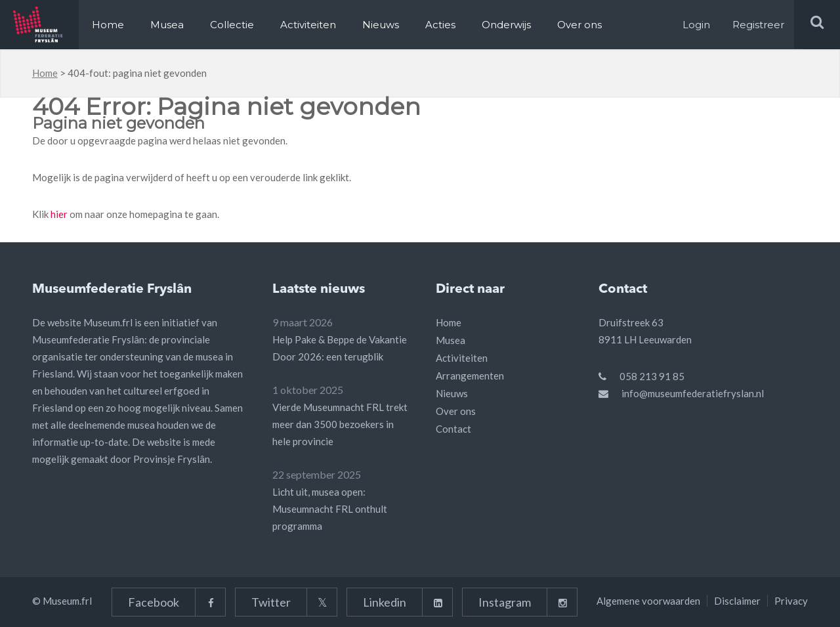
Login (696, 25)
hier (59, 214)
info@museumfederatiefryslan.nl (693, 393)
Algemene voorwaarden (648, 601)
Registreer (758, 25)
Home (108, 25)
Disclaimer (737, 601)
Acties (440, 25)
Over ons (579, 25)
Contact (453, 429)
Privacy (791, 601)
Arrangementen (470, 376)
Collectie (232, 25)
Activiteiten (308, 25)
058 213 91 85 (652, 376)
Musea (167, 25)
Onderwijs (506, 25)
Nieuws (381, 25)
